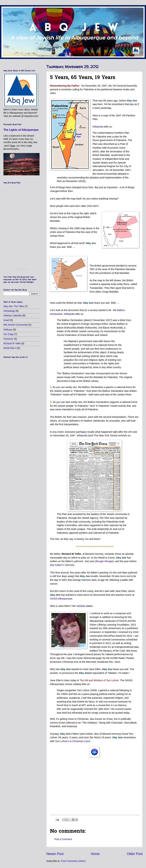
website (81, 606)
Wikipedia (98, 127)
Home (95, 854)
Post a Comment (63, 839)
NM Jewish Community (16, 325)
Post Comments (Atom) (73, 861)
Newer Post (55, 854)
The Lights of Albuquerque (21, 130)
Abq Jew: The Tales (14, 306)
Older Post (135, 854)
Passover (8, 339)
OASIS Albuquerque (61, 599)
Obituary (8, 330)
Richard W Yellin (12, 344)
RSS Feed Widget (21, 269)
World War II (10, 348)
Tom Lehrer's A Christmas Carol (73, 741)
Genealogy (9, 311)
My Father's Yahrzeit (62, 565)
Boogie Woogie (104, 561)
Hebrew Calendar (13, 316)
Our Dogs (9, 334)
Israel (6, 320)
